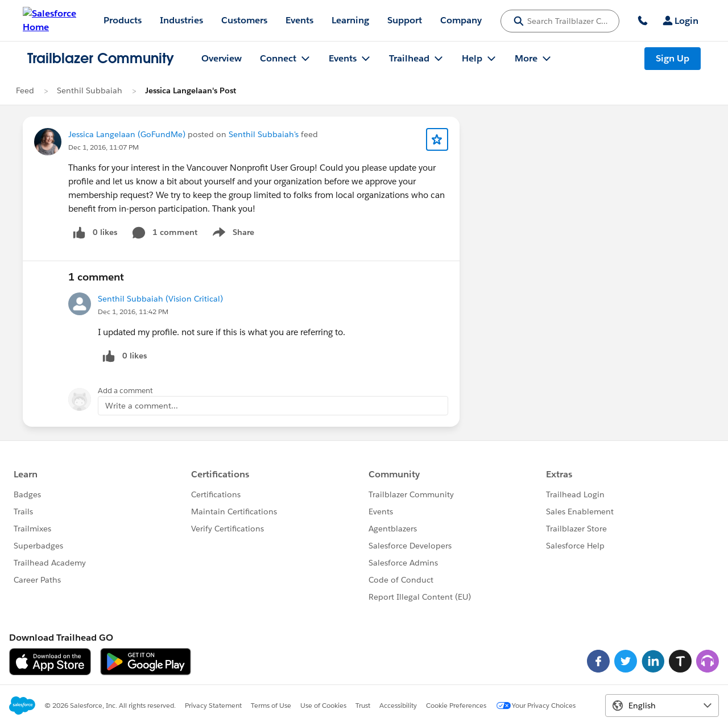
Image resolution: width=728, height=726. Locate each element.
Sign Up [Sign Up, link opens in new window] (673, 58)
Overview (222, 58)
